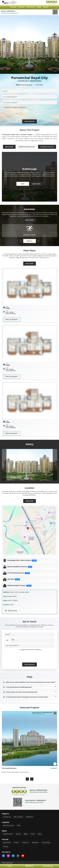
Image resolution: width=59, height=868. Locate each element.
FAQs (19, 825)
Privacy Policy (46, 843)
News (40, 834)
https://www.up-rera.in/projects (10, 13)
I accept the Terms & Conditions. (15, 107)
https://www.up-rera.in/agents (39, 792)
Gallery (39, 7)
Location (46, 7)
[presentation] (18, 115)
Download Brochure (27, 147)
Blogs (26, 834)
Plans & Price (31, 7)
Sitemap (6, 847)
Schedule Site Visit (47, 147)
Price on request (12, 319)
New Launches (18, 817)
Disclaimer (35, 843)
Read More (9, 147)
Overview (14, 7)
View (23, 184)
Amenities (22, 7)
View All (30, 241)
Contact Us (25, 843)
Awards (18, 834)
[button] (21, 241)
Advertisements (8, 834)
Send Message (29, 121)
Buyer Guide (7, 843)
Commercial (7, 817)
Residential (29, 817)
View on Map (11, 611)
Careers (16, 843)
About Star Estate (8, 825)
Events (33, 834)
